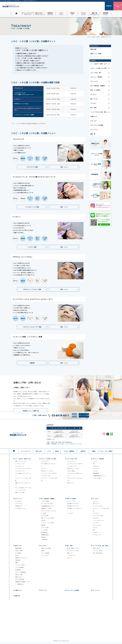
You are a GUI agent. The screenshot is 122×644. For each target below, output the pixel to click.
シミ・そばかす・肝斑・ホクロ (99, 64)
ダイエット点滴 (97, 478)
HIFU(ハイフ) (70, 483)
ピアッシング (94, 81)
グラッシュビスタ (72, 503)
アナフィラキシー (46, 557)
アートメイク (94, 130)
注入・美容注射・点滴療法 (98, 86)
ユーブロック (96, 515)
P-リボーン (44, 470)
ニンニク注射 (45, 531)
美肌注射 (43, 527)
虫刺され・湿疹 (19, 576)
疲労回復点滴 (45, 534)
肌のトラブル (94, 99)
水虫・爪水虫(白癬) (20, 581)
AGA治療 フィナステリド (73, 507)
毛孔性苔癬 (18, 571)
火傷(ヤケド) (94, 116)
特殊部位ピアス (19, 507)
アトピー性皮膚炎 (20, 569)
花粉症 (43, 552)
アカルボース (96, 466)
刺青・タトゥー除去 (20, 494)
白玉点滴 (43, 522)
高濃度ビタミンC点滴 (47, 510)
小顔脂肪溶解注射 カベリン (100, 476)
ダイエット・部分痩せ (96, 77)
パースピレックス (97, 536)
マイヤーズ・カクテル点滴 (48, 524)
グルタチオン (96, 519)
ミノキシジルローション (99, 522)
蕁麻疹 (17, 564)
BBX (94, 464)
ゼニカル (95, 461)
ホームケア (93, 95)
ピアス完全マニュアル (21, 510)
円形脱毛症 (18, 562)
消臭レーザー (70, 555)
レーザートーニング (20, 465)
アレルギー (93, 103)
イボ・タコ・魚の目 (20, 566)
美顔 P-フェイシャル (21, 463)
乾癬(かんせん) (19, 578)
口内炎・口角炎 (19, 552)
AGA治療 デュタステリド (73, 505)
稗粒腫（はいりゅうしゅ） (22, 559)
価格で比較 (100, 49)
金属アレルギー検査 (46, 550)
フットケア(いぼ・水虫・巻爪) (99, 112)
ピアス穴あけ (19, 503)
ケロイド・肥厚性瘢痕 (21, 574)
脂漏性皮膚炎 (19, 550)
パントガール (70, 515)
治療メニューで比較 (100, 54)
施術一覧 (93, 134)
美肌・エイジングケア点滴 (48, 519)
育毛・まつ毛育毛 (95, 90)
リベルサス (96, 471)
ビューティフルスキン (99, 507)
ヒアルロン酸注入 (72, 471)
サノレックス (96, 469)
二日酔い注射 (45, 541)
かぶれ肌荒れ (19, 555)
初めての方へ (39, 451)
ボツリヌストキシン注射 (47, 505)
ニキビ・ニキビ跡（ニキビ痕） (99, 68)
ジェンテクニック (20, 467)
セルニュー (96, 503)
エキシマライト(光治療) (97, 125)
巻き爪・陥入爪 (97, 551)
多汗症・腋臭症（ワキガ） (74, 550)
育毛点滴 (43, 538)
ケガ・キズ (93, 121)
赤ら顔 (17, 557)
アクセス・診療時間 (69, 451)
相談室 (94, 451)
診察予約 (73, 415)
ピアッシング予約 (92, 415)
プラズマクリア (45, 463)
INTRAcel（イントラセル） (48, 472)
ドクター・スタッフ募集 (106, 451)
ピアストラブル (19, 505)
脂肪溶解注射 (96, 473)
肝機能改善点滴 (45, 536)
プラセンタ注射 (45, 517)
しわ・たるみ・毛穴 (96, 73)
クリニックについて (26, 451)
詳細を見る (76, 88)
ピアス (49, 451)
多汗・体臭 (93, 108)
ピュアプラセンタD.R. (98, 517)
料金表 (57, 451)
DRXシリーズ (96, 505)
